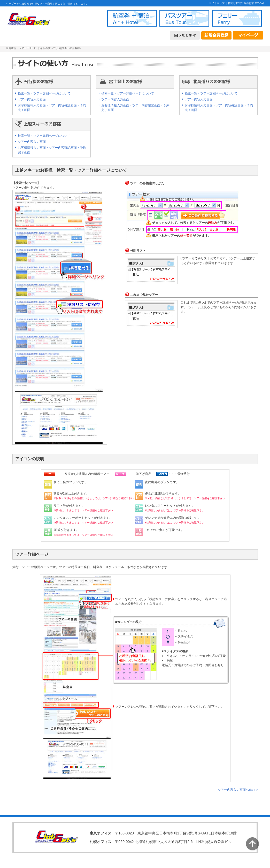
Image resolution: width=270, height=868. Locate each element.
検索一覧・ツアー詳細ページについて (44, 93)
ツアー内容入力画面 (32, 99)
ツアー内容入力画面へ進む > (238, 790)
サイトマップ (217, 3)
